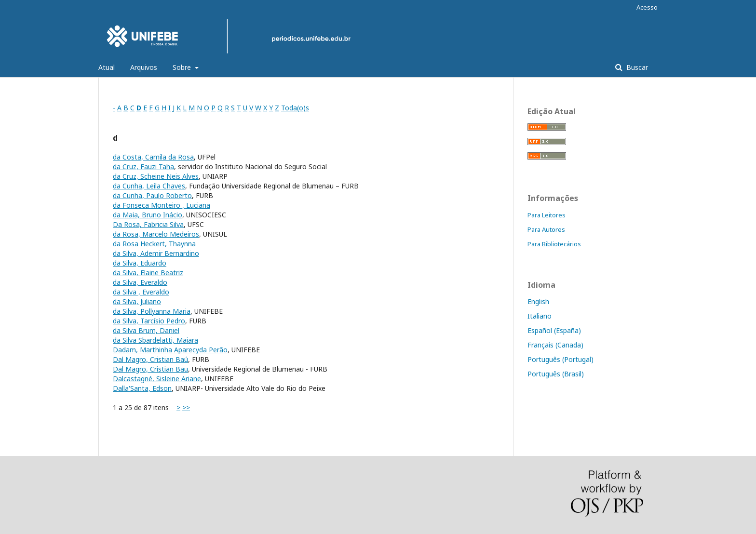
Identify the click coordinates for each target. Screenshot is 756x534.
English (538, 301)
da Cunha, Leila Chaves (149, 186)
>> (186, 407)
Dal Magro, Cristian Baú (150, 359)
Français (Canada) (555, 345)
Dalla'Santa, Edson (142, 388)
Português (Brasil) (556, 374)
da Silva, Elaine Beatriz (148, 273)
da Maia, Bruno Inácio (148, 215)
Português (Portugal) (560, 359)
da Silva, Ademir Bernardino (156, 253)
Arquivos (144, 67)
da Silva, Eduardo (140, 263)
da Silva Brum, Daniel (146, 330)
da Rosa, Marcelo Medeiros (156, 234)
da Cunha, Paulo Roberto (152, 195)
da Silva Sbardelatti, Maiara (155, 340)
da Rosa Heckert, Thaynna (154, 244)
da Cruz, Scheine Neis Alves (156, 176)
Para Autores (546, 229)
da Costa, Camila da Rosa (153, 157)
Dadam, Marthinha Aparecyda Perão (170, 350)
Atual (107, 67)
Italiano (540, 316)
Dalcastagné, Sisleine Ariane (157, 379)
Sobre (183, 67)
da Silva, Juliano (137, 301)
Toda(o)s (295, 108)
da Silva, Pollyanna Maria (152, 311)
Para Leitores (547, 215)
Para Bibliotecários (554, 244)
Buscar (636, 67)
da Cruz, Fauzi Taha (143, 167)
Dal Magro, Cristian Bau (150, 369)
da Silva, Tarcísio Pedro (149, 321)
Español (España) (554, 330)
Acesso (647, 7)
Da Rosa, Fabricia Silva (148, 224)
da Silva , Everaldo (141, 292)
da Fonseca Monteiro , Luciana (162, 205)
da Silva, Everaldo (140, 282)
